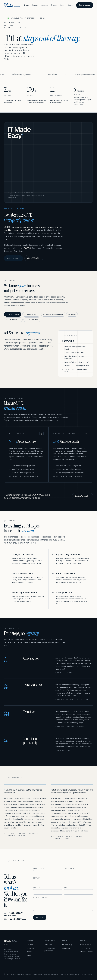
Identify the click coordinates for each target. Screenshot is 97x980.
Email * (36, 888)
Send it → (40, 917)
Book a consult (85, 5)
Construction (32, 320)
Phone (66, 888)
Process (54, 5)
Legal (72, 314)
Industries (45, 5)
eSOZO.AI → (49, 945)
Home (26, 5)
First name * (39, 868)
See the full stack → (83, 496)
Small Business (13, 320)
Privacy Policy (67, 945)
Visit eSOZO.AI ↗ (34, 258)
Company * (37, 878)
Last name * (69, 868)
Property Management (53, 314)
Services (35, 5)
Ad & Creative (13, 314)
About (62, 5)
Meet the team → (14, 258)
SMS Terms (66, 948)
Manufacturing (31, 314)
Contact (71, 5)
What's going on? (40, 897)
